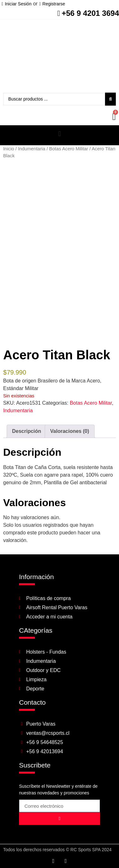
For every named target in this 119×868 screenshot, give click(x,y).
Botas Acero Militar (69, 149)
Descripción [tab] (27, 422)
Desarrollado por (87, 863)
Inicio (9, 149)
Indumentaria (32, 149)
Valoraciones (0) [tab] (70, 422)
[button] (60, 134)
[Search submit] (110, 99)
